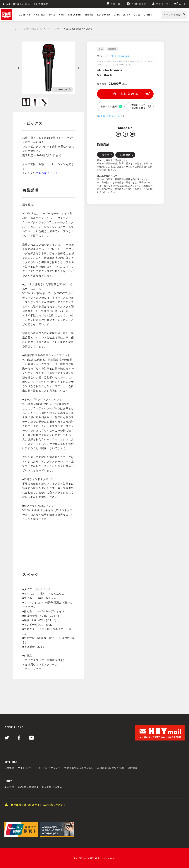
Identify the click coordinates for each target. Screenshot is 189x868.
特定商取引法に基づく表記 (79, 768)
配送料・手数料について (110, 116)
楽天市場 (9, 787)
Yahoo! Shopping (28, 787)
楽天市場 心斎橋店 (52, 787)
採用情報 (133, 768)
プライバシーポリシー (48, 768)
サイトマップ (25, 768)
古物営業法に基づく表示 (110, 768)
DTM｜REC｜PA (33, 29)
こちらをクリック (47, 173)
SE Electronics (120, 56)
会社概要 (9, 768)
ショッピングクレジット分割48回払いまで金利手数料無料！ (43, 4)
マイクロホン (55, 29)
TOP (16, 29)
